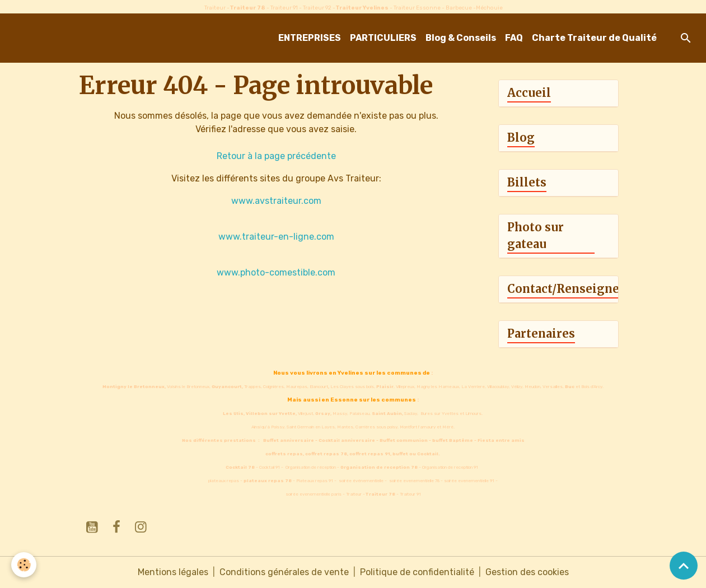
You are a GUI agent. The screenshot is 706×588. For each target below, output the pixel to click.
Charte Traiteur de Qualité (594, 38)
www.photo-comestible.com (276, 272)
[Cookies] (24, 565)
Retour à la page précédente (276, 156)
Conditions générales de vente (284, 572)
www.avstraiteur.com (276, 201)
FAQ (514, 38)
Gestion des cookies (527, 572)
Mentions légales (173, 572)
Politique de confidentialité (417, 572)
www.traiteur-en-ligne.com (276, 237)
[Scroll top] (684, 566)
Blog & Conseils (461, 38)
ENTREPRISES (310, 38)
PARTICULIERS (383, 38)
